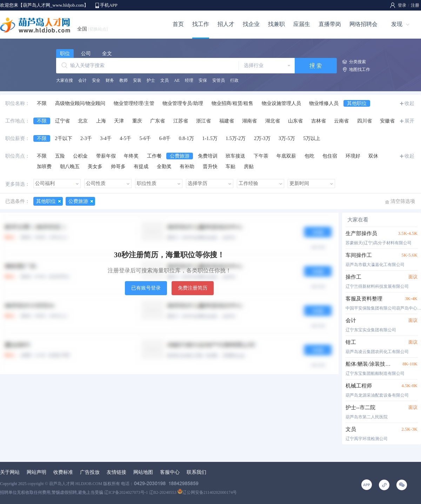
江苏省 (181, 121)
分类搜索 (357, 62)
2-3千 (86, 138)
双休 (373, 156)
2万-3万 (262, 138)
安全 (96, 80)
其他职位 (357, 103)
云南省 (341, 121)
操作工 (353, 277)
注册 (415, 5)
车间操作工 (359, 255)
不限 (42, 103)
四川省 (365, 121)
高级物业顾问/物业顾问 (80, 103)
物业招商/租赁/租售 (233, 103)
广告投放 (90, 472)
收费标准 (63, 472)
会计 (82, 80)
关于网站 (10, 472)
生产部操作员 (361, 233)
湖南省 (249, 121)
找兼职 (276, 24)
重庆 (137, 121)
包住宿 (330, 156)
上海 (101, 121)
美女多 (95, 167)
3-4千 (106, 138)
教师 (123, 80)
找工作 (201, 24)
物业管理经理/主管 (134, 103)
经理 (189, 80)
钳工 (351, 342)
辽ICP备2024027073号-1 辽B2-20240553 (140, 492)
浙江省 (203, 121)
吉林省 (319, 121)
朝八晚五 (70, 167)
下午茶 (261, 156)
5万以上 (312, 138)
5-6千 (145, 138)
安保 (203, 80)
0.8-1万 (186, 138)
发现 (397, 24)
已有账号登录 (146, 288)
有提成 (141, 167)
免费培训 (208, 156)
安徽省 (387, 121)
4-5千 (125, 138)
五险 (60, 156)
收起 (409, 103)
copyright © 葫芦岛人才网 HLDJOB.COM (65, 484)
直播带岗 (330, 24)
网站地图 (143, 472)
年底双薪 (286, 156)
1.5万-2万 (236, 138)
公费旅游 (180, 156)
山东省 (295, 121)
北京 (83, 121)
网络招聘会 (363, 24)
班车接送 (235, 156)
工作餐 (154, 156)
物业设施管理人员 (281, 103)
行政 (234, 80)
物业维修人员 (324, 103)
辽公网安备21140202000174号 (207, 492)
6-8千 (165, 138)
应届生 (302, 24)
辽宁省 (62, 121)
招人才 (226, 24)
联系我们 (196, 472)
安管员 (219, 80)
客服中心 (170, 472)
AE (177, 80)
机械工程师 (359, 386)
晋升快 (210, 167)
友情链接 (116, 472)
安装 (137, 80)
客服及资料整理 (364, 299)
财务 (110, 80)
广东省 (158, 121)
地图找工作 (360, 69)
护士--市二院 (360, 407)
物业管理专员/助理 (183, 103)
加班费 (44, 167)
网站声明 (36, 472)
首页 (178, 24)
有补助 (187, 167)
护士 (151, 80)
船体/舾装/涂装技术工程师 (369, 364)
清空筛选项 (403, 201)
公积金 (80, 156)
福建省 (227, 121)
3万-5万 (287, 138)
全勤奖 (164, 167)
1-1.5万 (210, 138)
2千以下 (64, 138)
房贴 (249, 167)
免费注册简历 (193, 288)
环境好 (353, 156)
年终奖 (131, 156)
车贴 (230, 167)
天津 (119, 121)
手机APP (109, 5)
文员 (165, 80)
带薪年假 (106, 156)
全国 (92, 29)
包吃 (309, 156)
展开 (409, 121)
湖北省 (273, 121)
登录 (402, 5)
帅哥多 (118, 167)
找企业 (251, 24)
